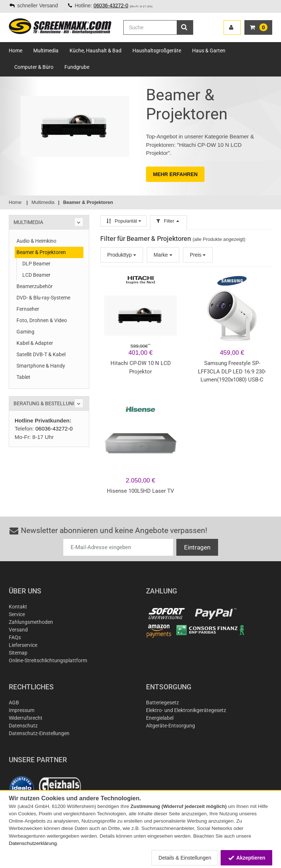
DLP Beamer (36, 264)
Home (16, 51)
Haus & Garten (209, 51)
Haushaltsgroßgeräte (157, 51)
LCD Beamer (36, 275)
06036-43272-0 (111, 5)
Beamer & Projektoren (41, 252)
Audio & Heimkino (36, 241)
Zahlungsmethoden (31, 622)
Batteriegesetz (162, 703)
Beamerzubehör (35, 286)
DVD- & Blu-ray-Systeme (43, 298)
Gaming (25, 332)
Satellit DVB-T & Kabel (41, 354)
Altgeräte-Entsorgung (171, 726)
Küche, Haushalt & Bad (95, 51)
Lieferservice (23, 645)
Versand (18, 630)
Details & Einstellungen (185, 858)
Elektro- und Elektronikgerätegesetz (186, 710)
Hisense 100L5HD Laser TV (140, 491)
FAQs (15, 637)
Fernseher (28, 309)
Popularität (123, 221)
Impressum (22, 710)
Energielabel (160, 718)
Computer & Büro (34, 67)
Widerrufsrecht (26, 718)
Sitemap (18, 653)
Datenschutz (23, 726)
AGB (14, 703)
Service (17, 614)
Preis (198, 255)
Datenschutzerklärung (33, 843)
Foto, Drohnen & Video (42, 320)
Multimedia (46, 51)
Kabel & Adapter (35, 343)
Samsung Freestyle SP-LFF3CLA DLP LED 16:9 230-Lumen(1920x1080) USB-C (232, 371)
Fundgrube (77, 67)
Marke (163, 255)
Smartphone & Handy (41, 366)
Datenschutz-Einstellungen (39, 733)
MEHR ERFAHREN (175, 174)
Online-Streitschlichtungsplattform (48, 660)
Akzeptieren (246, 858)
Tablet (23, 377)
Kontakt (18, 607)
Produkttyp (122, 255)
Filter (168, 221)
